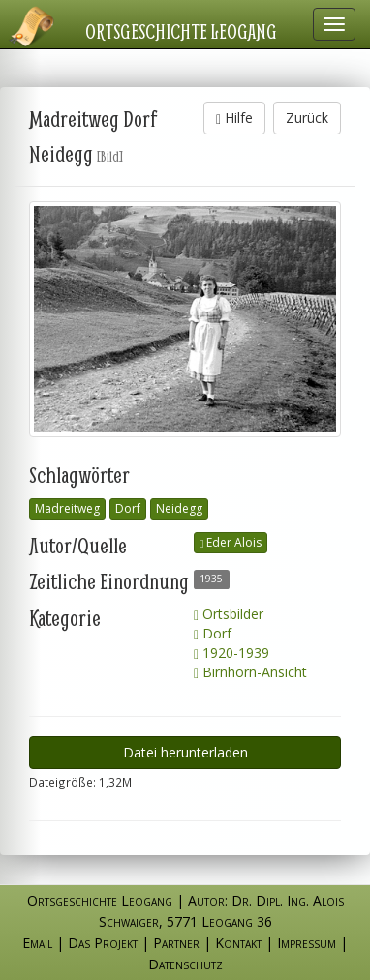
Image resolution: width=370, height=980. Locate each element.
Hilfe (234, 118)
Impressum (307, 943)
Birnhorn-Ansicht (250, 672)
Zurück (307, 118)
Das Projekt (103, 943)
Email (37, 943)
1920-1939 (231, 653)
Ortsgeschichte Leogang (181, 31)
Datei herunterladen (185, 752)
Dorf (128, 508)
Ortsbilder (229, 614)
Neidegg (179, 508)
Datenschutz (185, 964)
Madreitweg (67, 508)
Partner (176, 943)
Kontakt (238, 943)
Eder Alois (231, 542)
